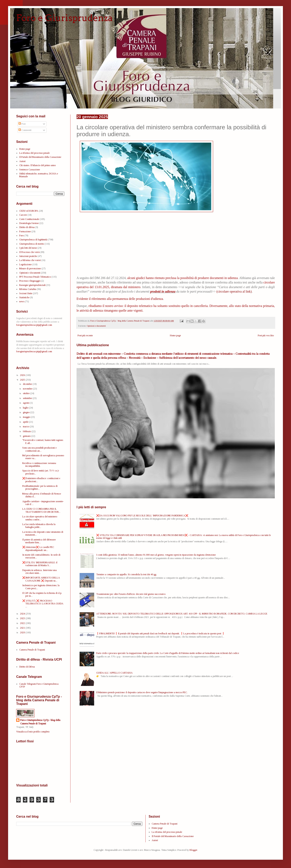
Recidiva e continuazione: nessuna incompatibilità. (39, 465)
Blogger (193, 850)
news (22, 301)
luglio (26, 408)
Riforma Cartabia (28, 289)
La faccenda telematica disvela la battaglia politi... (39, 526)
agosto (26, 403)
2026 (23, 375)
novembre (28, 389)
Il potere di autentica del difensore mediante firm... (39, 541)
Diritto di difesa (27, 227)
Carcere (23, 215)
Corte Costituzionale (29, 219)
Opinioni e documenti (96, 326)
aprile (26, 422)
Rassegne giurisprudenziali (32, 285)
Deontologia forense (29, 223)
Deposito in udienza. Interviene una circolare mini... (39, 572)
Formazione (25, 231)
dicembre (28, 384)
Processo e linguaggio (30, 281)
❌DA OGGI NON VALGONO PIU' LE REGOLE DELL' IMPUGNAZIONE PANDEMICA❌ (142, 516)
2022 (23, 623)
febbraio (27, 431)
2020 (23, 632)
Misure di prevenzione (30, 268)
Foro (21, 236)
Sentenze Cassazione (30, 170)
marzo (26, 427)
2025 (23, 380)
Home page (175, 335)
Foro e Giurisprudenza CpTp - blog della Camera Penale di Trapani (40, 722)
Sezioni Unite (26, 293)
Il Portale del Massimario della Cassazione (40, 157)
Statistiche (24, 297)
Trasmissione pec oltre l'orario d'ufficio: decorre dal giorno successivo (131, 594)
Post (22, 124)
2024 (23, 614)
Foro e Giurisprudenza (64, 18)
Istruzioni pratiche (28, 256)
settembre (28, 398)
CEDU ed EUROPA (29, 211)
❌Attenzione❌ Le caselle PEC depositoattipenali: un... (38, 549)
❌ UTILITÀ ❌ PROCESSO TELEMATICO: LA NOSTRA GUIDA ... (43, 604)
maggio (27, 417)
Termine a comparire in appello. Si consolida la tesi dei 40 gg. (126, 574)
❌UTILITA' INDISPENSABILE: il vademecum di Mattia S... (40, 564)
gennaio (27, 436)
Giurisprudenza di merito (32, 244)
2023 (23, 618)
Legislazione (25, 264)
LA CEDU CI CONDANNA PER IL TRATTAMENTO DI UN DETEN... (41, 510)
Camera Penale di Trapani (32, 650)
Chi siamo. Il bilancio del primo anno (37, 165)
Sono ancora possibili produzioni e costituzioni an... (39, 449)
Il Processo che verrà (29, 252)
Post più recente (85, 335)
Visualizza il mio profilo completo (33, 732)
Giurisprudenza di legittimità (33, 240)
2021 (23, 628)
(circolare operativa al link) (234, 291)
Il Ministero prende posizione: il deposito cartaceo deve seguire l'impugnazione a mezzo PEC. (142, 692)
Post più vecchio (266, 335)
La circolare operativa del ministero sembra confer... (40, 518)
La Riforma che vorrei (30, 260)
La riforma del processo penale (34, 153)
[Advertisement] (176, 245)
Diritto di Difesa (27, 667)
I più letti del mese (28, 248)
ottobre (27, 393)
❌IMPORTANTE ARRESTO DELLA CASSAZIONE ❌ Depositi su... (41, 579)
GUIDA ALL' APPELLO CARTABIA (114, 673)
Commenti (25, 130)
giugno (27, 412)
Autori (22, 161)
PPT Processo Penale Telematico (35, 277)
